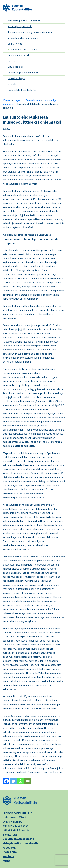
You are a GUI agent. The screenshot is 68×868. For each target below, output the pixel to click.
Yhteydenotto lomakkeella (21, 843)
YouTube (8, 856)
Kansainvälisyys (16, 78)
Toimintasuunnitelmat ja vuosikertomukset (31, 32)
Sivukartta (10, 834)
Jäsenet (12, 61)
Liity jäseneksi (15, 67)
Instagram (10, 852)
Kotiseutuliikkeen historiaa (22, 90)
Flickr (6, 860)
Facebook (9, 847)
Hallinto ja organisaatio (20, 26)
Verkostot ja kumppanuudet (23, 73)
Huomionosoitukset (18, 55)
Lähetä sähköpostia (16, 830)
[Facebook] (6, 781)
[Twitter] (13, 781)
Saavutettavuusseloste (18, 839)
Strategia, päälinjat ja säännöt (24, 21)
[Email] (27, 781)
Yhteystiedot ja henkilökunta (23, 38)
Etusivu (7, 100)
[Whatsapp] (20, 781)
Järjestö (18, 100)
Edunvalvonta (15, 44)
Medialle (12, 84)
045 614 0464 (20, 826)
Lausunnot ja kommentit (24, 49)
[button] (62, 8)
